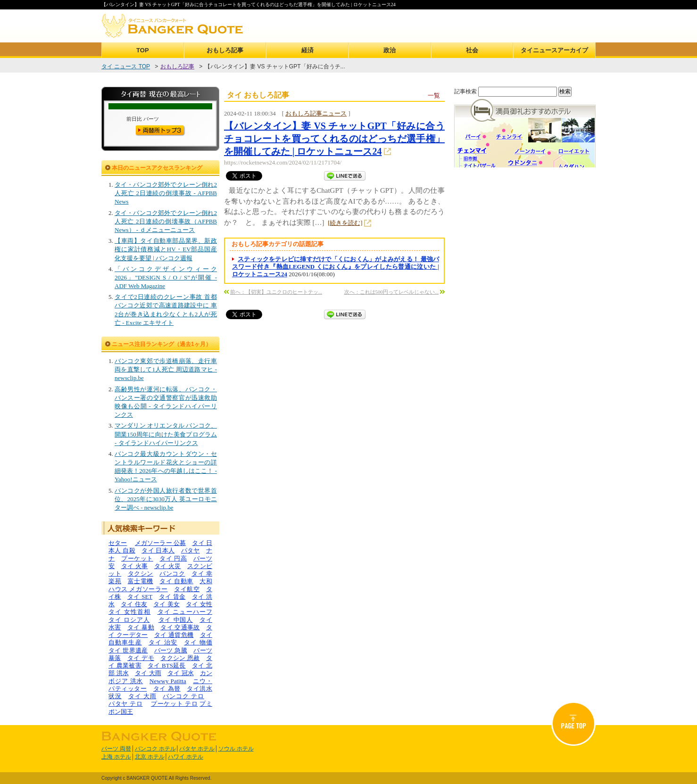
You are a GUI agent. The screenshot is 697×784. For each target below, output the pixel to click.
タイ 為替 (167, 689)
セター (118, 543)
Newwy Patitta (168, 681)
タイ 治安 (163, 642)
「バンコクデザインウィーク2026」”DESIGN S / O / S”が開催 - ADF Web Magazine (166, 277)
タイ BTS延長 (167, 665)
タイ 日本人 (158, 550)
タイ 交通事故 (180, 627)
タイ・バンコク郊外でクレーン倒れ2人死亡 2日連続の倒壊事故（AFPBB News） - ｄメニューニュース (166, 221)
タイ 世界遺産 (128, 650)
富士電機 (141, 581)
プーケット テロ (174, 704)
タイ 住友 (134, 604)
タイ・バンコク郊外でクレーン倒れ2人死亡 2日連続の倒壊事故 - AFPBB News (166, 193)
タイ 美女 (166, 604)
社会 (472, 50)
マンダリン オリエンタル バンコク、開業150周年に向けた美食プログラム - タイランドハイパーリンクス (166, 434)
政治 (390, 50)
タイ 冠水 (181, 673)
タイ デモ (141, 658)
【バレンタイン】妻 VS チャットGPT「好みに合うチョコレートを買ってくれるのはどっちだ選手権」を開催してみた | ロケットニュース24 (334, 139)
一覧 (434, 95)
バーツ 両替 (116, 749)
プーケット (137, 558)
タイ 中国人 (176, 620)
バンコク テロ (183, 696)
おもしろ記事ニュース (316, 113)
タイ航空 (187, 589)
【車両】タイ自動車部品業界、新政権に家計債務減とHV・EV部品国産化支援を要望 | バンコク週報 (166, 249)
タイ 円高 (173, 558)
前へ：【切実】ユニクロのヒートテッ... (276, 292)
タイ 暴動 (141, 627)
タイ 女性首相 (129, 612)
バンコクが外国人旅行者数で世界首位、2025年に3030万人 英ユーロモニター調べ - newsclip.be (166, 499)
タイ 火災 (168, 566)
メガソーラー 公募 (160, 543)
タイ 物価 (198, 642)
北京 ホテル (150, 757)
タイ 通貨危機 (174, 635)
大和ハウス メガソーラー (160, 585)
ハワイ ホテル (186, 757)
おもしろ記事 (225, 50)
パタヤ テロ (125, 704)
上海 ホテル (116, 757)
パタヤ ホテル (197, 749)
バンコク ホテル (155, 749)
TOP (143, 50)
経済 (307, 50)
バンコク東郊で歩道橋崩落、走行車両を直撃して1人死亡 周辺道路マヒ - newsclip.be (166, 369)
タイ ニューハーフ (185, 612)
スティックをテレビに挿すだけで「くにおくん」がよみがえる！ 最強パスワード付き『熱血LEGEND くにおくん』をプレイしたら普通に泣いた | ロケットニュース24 (336, 267)
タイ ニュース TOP (126, 66)
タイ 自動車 (176, 581)
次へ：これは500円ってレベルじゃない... (392, 292)
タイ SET (140, 597)
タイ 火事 (135, 566)
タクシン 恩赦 (180, 658)
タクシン (141, 574)
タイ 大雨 (148, 673)
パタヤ (191, 550)
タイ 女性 (199, 604)
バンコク (172, 574)
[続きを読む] (345, 223)
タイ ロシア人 (129, 620)
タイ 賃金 (172, 597)
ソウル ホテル (236, 749)
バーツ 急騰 (171, 650)
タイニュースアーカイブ (554, 50)
